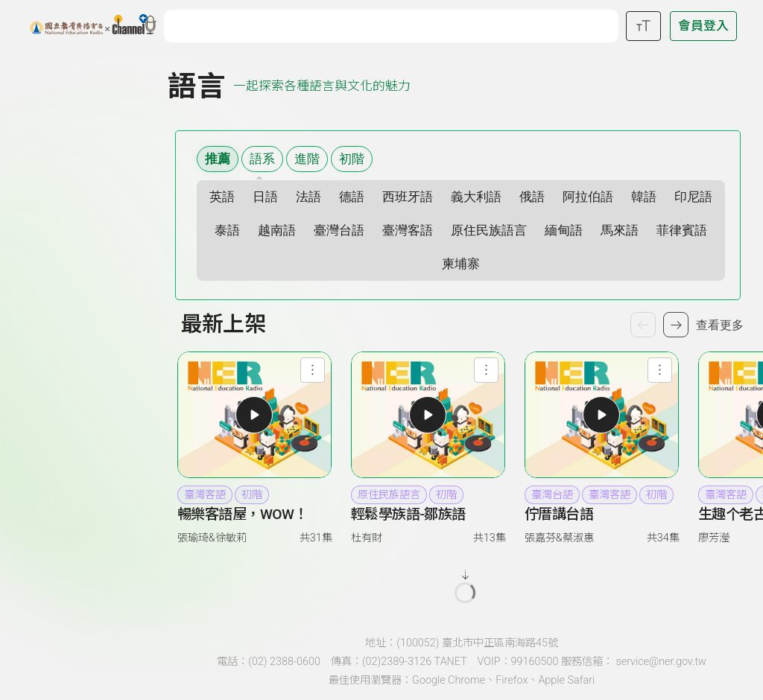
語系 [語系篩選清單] (262, 159)
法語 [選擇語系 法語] (308, 197)
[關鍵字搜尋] (395, 24)
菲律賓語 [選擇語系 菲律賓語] (682, 230)
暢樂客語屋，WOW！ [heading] (243, 514)
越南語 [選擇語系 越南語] (277, 230)
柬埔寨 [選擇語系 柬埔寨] (461, 264)
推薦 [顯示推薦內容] (218, 159)
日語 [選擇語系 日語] (265, 197)
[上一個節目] (643, 325)
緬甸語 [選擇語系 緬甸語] (564, 230)
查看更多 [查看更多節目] (720, 325)
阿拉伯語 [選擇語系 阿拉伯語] (588, 197)
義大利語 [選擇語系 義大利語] (476, 197)
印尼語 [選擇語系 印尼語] (693, 197)
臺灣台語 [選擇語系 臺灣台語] (339, 230)
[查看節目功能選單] (313, 370)
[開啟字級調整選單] (643, 26)
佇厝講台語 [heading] (559, 514)
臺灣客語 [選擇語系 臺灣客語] (408, 230)
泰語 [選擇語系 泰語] (227, 230)
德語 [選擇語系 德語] (352, 197)
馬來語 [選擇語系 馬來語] (620, 230)
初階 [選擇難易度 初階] (352, 159)
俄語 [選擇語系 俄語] (532, 197)
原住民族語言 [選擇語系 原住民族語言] (489, 230)
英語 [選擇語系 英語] (222, 197)
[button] (254, 415)
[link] (255, 526)
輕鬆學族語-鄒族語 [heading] (408, 514)
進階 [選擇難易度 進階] (307, 159)
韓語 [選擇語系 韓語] (644, 197)
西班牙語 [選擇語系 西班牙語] (408, 197)
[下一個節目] (676, 325)
